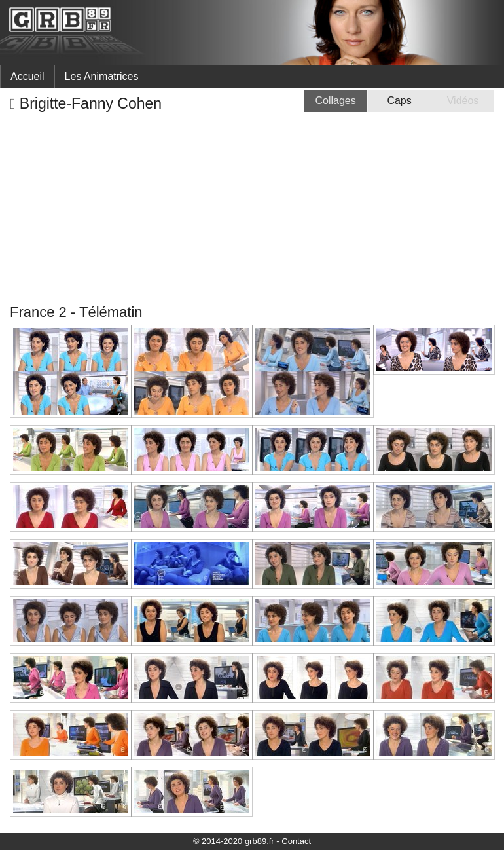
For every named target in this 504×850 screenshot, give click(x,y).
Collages (336, 101)
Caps (399, 101)
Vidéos (463, 101)
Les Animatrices (102, 76)
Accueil (27, 76)
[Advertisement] (252, 208)
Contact (296, 841)
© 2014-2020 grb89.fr (234, 841)
